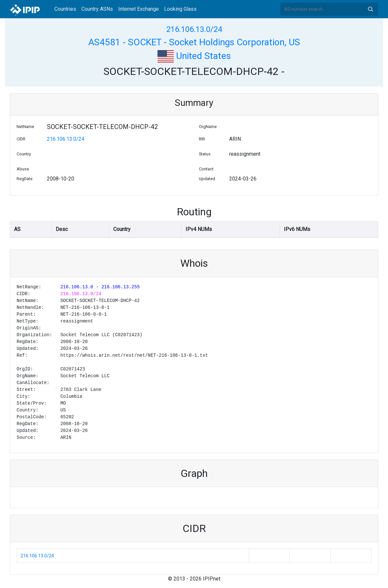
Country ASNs (97, 9)
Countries (65, 9)
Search (370, 9)
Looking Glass (180, 9)
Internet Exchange (139, 9)
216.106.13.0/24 (194, 29)
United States (194, 56)
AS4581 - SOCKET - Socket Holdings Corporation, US (194, 42)
